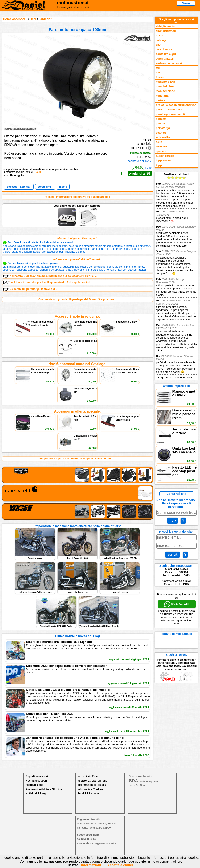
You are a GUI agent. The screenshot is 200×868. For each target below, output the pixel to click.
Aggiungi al (140, 173)
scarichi (161, 133)
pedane (161, 119)
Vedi (38, 172)
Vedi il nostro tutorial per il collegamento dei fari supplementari (47, 283)
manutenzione (165, 91)
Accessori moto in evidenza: (78, 317)
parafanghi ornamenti (170, 114)
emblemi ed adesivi (169, 63)
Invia (172, 520)
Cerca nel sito (176, 494)
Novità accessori (36, 781)
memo (63, 187)
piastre (160, 123)
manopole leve (166, 82)
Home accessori (15, 19)
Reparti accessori (37, 776)
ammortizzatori (166, 31)
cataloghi (162, 40)
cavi (158, 45)
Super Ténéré (165, 156)
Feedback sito (34, 785)
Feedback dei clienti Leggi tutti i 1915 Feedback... (176, 276)
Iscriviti (172, 554)
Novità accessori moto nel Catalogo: (77, 364)
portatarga (163, 128)
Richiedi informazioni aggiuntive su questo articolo (77, 197)
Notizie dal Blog (36, 793)
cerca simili (45, 187)
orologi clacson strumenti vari (176, 105)
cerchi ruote (164, 49)
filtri (158, 72)
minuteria (162, 96)
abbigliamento (165, 26)
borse (160, 35)
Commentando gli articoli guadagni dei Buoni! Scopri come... (77, 299)
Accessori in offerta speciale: (78, 411)
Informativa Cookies (90, 789)
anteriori (46, 19)
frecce (160, 77)
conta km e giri (166, 54)
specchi (161, 151)
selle (159, 142)
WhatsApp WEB (177, 604)
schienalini (163, 137)
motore (161, 100)
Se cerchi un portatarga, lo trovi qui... (30, 289)
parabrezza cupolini (169, 109)
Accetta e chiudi (120, 865)
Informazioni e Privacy (92, 785)
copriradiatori (165, 59)
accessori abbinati (19, 187)
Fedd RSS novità (88, 793)
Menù (186, 3)
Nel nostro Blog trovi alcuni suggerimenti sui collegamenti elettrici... (50, 276)
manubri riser (165, 86)
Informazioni (91, 865)
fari (33, 19)
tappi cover (163, 160)
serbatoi (161, 147)
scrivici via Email (88, 776)
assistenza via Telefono (92, 781)
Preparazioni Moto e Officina (44, 789)
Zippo (160, 165)
